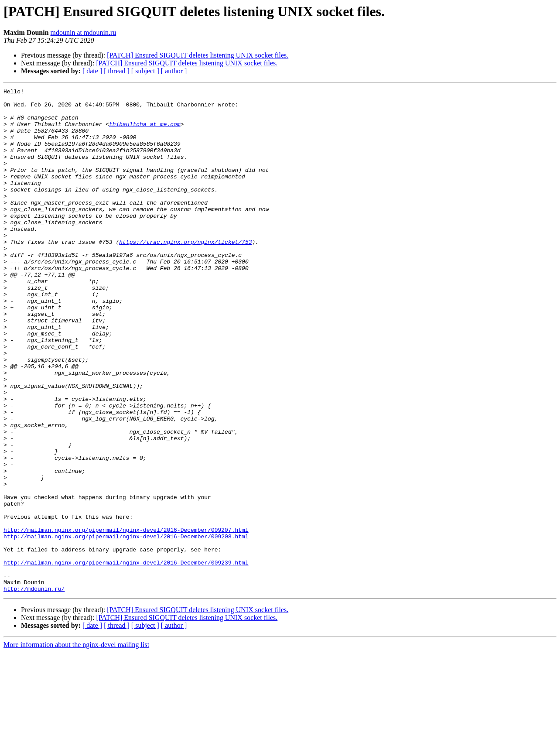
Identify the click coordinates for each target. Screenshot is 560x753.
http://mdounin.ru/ (34, 689)
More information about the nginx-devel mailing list (76, 745)
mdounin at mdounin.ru (84, 33)
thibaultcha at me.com (145, 132)
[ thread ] (117, 71)
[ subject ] (145, 71)
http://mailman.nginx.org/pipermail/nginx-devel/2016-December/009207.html (126, 619)
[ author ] (174, 71)
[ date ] (92, 71)
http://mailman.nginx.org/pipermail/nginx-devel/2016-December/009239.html (126, 658)
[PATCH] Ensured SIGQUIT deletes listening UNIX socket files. (198, 55)
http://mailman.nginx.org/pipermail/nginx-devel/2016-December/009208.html (126, 626)
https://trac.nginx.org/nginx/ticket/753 (185, 273)
